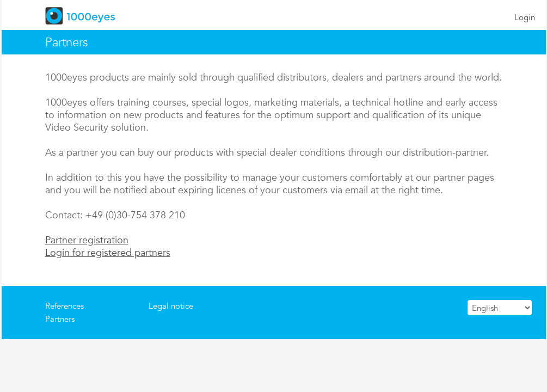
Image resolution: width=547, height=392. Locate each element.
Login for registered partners (108, 252)
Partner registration (87, 240)
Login (525, 17)
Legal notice (171, 306)
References (64, 306)
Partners (60, 319)
